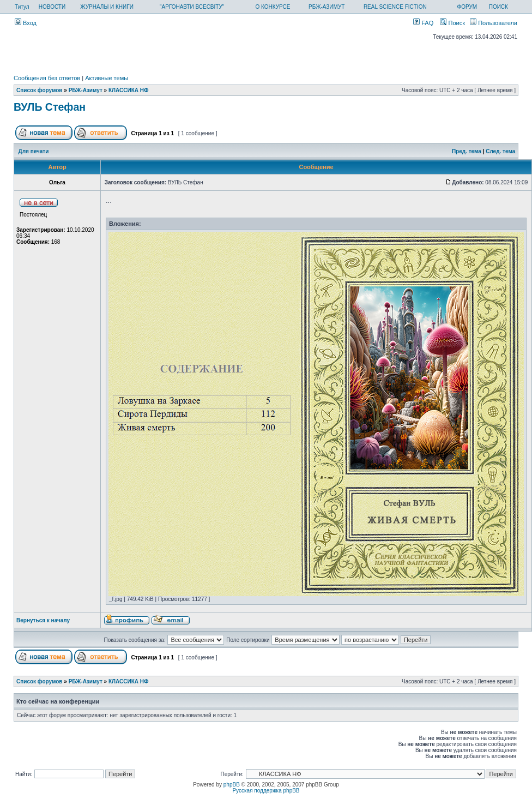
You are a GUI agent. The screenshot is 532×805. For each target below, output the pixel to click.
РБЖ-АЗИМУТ (327, 7)
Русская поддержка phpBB (266, 791)
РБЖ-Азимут (86, 90)
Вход (26, 23)
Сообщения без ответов (47, 78)
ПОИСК (498, 7)
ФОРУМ (467, 7)
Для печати (34, 151)
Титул (22, 7)
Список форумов (40, 90)
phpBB (232, 785)
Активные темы (107, 78)
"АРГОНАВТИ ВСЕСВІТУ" (192, 7)
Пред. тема (467, 151)
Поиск (452, 23)
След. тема (500, 151)
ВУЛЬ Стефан (50, 107)
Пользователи (494, 23)
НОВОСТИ (52, 7)
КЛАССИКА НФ (129, 90)
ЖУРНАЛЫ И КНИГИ (107, 7)
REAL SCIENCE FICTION (395, 7)
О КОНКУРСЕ (273, 7)
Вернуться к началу (43, 620)
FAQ (423, 23)
